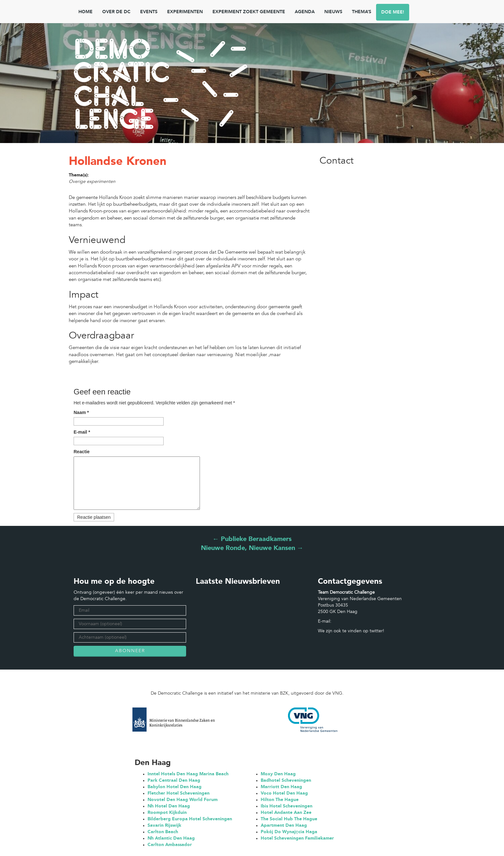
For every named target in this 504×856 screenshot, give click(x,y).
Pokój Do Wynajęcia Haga (289, 832)
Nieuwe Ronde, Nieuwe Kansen (252, 548)
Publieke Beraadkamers (252, 539)
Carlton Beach (163, 832)
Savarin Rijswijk (164, 825)
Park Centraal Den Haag (174, 780)
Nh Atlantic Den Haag (171, 838)
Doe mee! (393, 12)
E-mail (82, 432)
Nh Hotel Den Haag (169, 806)
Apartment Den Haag (284, 825)
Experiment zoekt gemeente (249, 12)
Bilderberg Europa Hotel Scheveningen (190, 819)
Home (85, 12)
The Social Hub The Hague (289, 819)
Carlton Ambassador (170, 845)
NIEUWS (333, 12)
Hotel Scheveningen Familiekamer (297, 838)
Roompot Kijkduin (167, 813)
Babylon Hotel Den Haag (175, 787)
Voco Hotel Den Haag (284, 793)
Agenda (305, 12)
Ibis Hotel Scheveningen (287, 806)
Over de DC (116, 12)
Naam (81, 412)
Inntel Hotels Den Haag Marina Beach (188, 774)
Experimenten (185, 12)
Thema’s (362, 12)
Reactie (82, 452)
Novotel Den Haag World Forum (183, 800)
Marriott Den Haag (281, 787)
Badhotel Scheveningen (286, 780)
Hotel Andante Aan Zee (286, 813)
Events (149, 12)
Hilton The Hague (280, 800)
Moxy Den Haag (278, 774)
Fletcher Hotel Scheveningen (179, 793)
